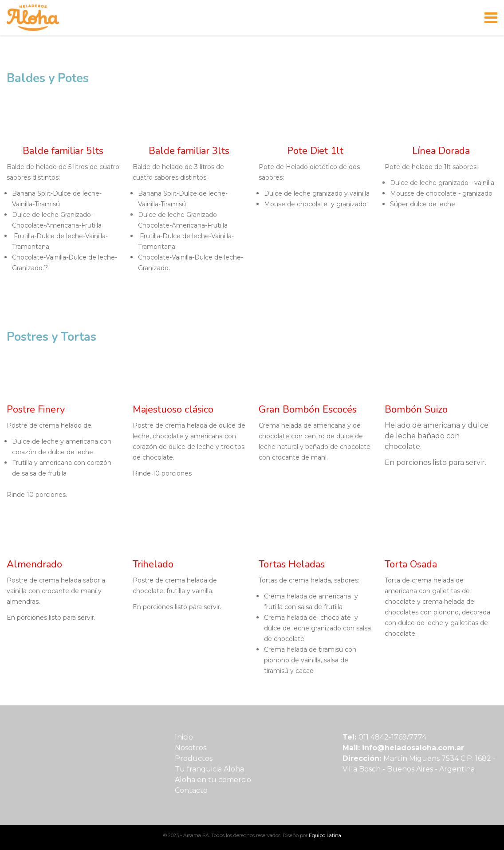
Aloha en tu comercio (213, 780)
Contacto (191, 790)
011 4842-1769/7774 (392, 737)
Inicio (184, 737)
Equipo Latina (325, 835)
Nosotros (191, 748)
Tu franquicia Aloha (209, 769)
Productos (194, 758)
